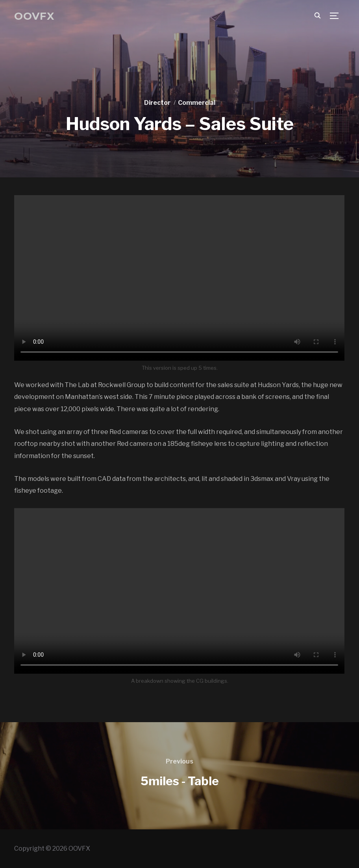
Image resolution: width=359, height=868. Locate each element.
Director (157, 103)
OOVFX (34, 16)
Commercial (197, 103)
